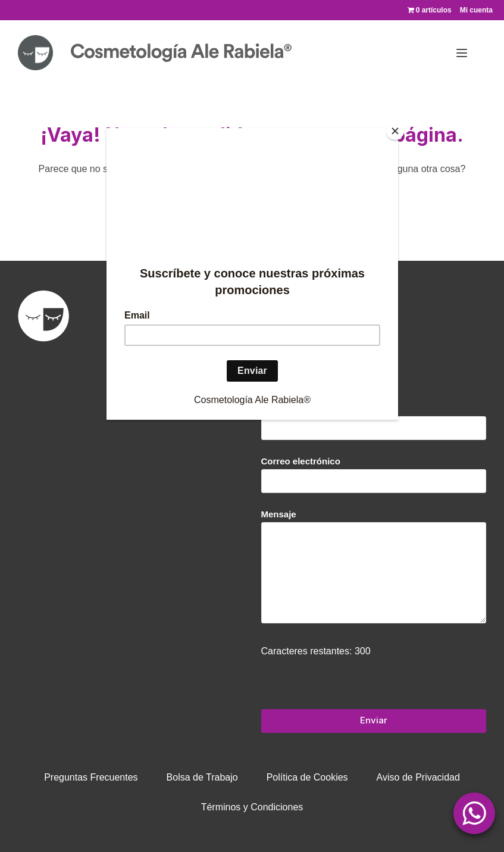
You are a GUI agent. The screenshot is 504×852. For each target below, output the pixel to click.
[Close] (395, 131)
